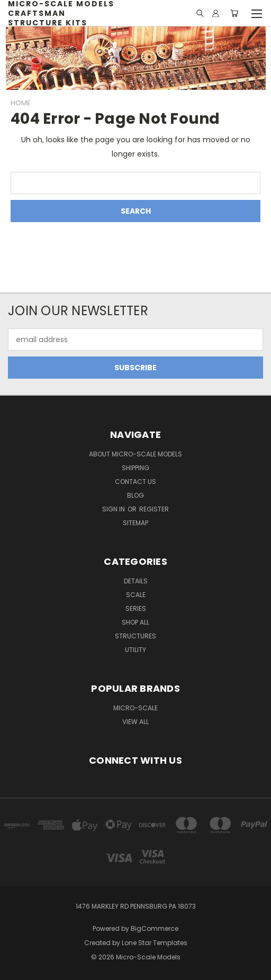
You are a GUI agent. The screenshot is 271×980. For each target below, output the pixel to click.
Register (154, 509)
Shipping (135, 468)
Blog (135, 495)
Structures (135, 636)
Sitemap (135, 523)
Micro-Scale (135, 708)
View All (135, 722)
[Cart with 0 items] (234, 13)
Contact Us (135, 482)
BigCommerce (155, 928)
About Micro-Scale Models (135, 454)
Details (136, 581)
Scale (136, 595)
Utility (135, 650)
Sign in (114, 509)
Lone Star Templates (155, 943)
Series (136, 608)
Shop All (135, 622)
